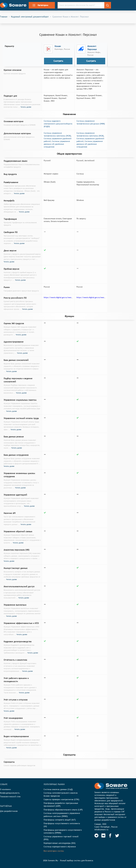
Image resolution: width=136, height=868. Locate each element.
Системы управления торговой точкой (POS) (61, 838)
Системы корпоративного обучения (60, 847)
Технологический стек (10, 797)
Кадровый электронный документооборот (30, 17)
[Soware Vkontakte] (103, 836)
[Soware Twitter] (117, 836)
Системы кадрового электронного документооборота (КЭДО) (58, 124)
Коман (58, 46)
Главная (4, 17)
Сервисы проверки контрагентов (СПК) (61, 799)
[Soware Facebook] (110, 836)
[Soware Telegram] (96, 836)
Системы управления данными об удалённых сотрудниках (57, 144)
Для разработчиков (9, 811)
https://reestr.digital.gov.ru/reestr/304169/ (95, 297)
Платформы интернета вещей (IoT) (60, 820)
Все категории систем (54, 851)
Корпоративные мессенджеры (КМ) (60, 843)
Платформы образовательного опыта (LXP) (63, 810)
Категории (40, 5)
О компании (5, 789)
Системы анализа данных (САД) (58, 789)
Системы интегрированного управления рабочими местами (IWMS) (62, 815)
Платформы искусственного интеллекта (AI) (62, 825)
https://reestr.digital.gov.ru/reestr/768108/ (62, 297)
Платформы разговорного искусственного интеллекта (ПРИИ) (63, 831)
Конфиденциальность (10, 793)
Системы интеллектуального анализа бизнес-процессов (61, 794)
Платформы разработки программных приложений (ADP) (61, 805)
